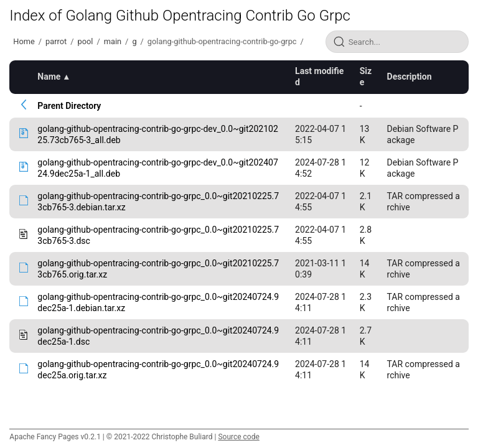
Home (24, 41)
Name (49, 77)
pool (86, 41)
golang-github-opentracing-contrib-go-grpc (222, 41)
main (113, 41)
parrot (56, 41)
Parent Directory (69, 106)
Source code (238, 437)
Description (410, 77)
